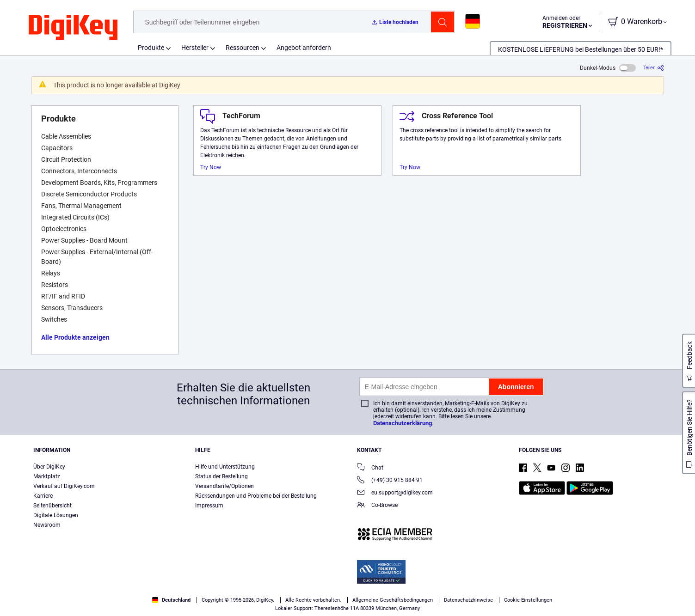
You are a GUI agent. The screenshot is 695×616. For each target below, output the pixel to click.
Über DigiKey (49, 467)
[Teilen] (653, 68)
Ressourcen (243, 48)
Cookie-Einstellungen (528, 600)
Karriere (43, 496)
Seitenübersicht (52, 506)
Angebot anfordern (304, 48)
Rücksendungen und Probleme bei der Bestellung (256, 496)
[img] (73, 28)
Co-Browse (377, 506)
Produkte (151, 48)
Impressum (209, 506)
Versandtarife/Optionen (224, 486)
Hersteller (195, 48)
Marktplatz (47, 476)
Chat (370, 468)
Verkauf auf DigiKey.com (64, 486)
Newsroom (47, 525)
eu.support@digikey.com (395, 493)
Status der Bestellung (221, 476)
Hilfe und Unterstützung (225, 467)
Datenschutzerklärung (403, 423)
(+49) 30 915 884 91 (390, 481)
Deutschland (171, 600)
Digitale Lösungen (56, 515)
